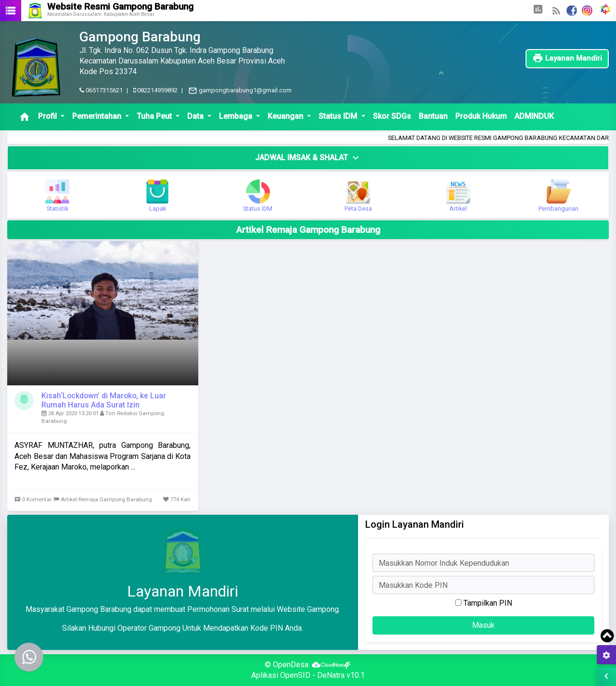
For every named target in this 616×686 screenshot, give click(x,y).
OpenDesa (291, 665)
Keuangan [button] (286, 116)
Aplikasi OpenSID (281, 675)
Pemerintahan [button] (98, 116)
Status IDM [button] (339, 116)
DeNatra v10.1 (341, 675)
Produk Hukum (481, 116)
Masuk (483, 625)
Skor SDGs (392, 116)
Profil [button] (48, 116)
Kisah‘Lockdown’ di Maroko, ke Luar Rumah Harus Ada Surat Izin (104, 400)
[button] (538, 11)
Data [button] (196, 116)
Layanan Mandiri (567, 58)
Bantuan (433, 116)
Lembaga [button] (237, 116)
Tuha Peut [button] (155, 116)
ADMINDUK (534, 116)
